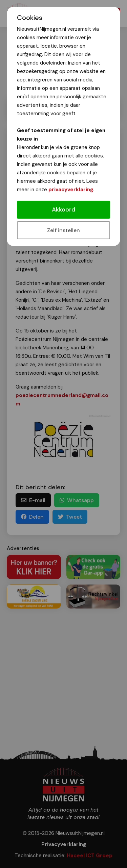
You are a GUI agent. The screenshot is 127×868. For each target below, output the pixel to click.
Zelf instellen (63, 230)
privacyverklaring (71, 190)
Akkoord (63, 209)
